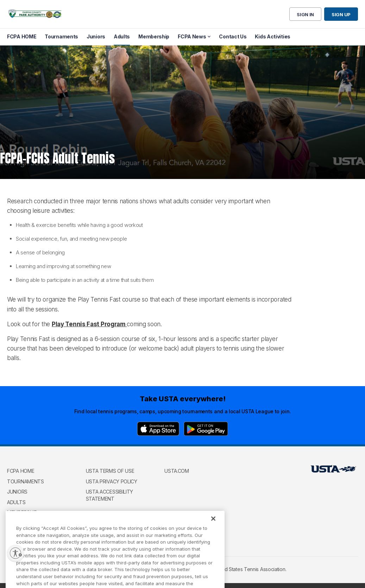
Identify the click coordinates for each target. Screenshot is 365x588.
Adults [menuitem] (122, 36)
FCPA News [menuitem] (192, 36)
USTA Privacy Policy (112, 481)
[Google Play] (206, 429)
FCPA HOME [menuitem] (22, 36)
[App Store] (158, 429)
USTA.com (177, 471)
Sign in (305, 14)
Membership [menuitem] (154, 36)
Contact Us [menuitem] (233, 36)
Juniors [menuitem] (96, 36)
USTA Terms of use (110, 471)
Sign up (341, 14)
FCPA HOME (21, 471)
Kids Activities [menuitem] (273, 36)
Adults (16, 502)
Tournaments (26, 481)
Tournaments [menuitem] (61, 36)
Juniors (17, 492)
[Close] (213, 526)
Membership (22, 512)
